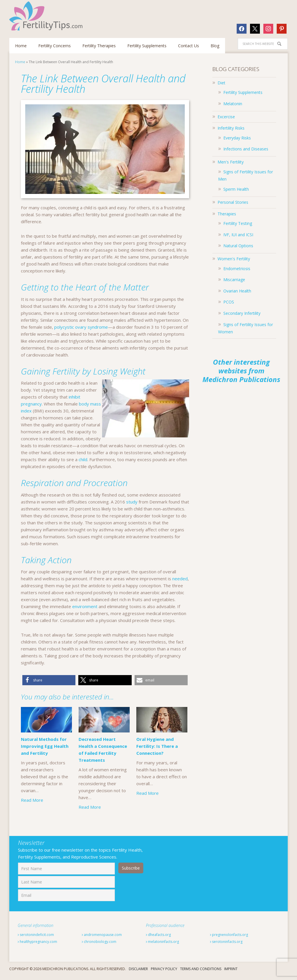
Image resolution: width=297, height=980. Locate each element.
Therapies (227, 214)
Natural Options (238, 246)
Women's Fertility (234, 259)
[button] (49, 680)
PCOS (229, 302)
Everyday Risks (237, 138)
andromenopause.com (102, 939)
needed (180, 579)
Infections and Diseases (246, 149)
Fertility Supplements (243, 92)
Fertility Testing (238, 223)
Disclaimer (138, 973)
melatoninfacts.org (162, 946)
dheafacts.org (158, 939)
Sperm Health (236, 189)
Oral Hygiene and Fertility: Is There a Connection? (157, 764)
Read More (32, 800)
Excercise (226, 117)
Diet (221, 83)
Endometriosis (237, 269)
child (83, 459)
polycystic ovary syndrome (81, 327)
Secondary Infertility (242, 313)
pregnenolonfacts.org (229, 939)
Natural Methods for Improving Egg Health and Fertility (45, 746)
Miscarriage (234, 280)
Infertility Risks (231, 128)
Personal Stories (233, 202)
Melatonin (233, 104)
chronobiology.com (99, 946)
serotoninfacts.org (226, 946)
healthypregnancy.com (37, 946)
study (132, 502)
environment (85, 606)
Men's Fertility (231, 162)
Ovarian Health (237, 291)
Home (20, 62)
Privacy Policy (164, 973)
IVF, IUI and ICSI (238, 235)
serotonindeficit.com (36, 939)
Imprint (231, 973)
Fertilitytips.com (47, 16)
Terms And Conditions (201, 973)
